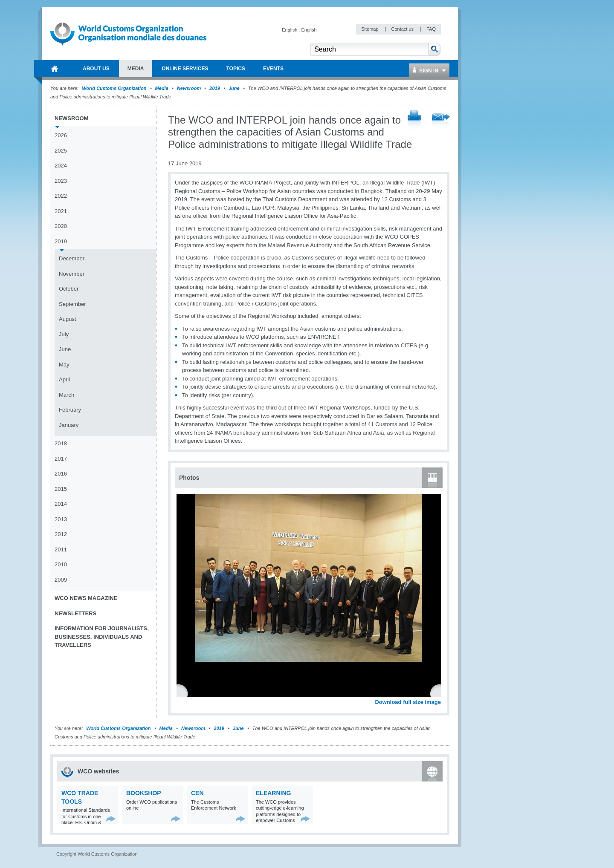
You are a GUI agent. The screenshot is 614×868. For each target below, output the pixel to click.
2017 (61, 459)
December (72, 258)
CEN (197, 793)
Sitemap (370, 29)
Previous (184, 693)
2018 (61, 443)
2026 (61, 135)
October (69, 289)
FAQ (431, 29)
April (64, 379)
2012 (61, 534)
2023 (61, 181)
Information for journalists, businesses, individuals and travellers (102, 637)
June (234, 88)
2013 (61, 519)
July (64, 334)
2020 (61, 226)
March (67, 395)
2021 (61, 211)
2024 (61, 166)
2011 (61, 549)
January (69, 425)
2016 (61, 474)
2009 (61, 580)
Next (439, 693)
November (72, 274)
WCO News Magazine (86, 598)
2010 (61, 564)
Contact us (403, 29)
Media (162, 88)
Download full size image (408, 702)
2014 (61, 504)
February (70, 410)
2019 (214, 88)
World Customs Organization (115, 88)
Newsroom (189, 88)
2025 (61, 151)
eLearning (273, 793)
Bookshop (144, 793)
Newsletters (75, 613)
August (67, 319)
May (64, 365)
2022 (61, 196)
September (72, 304)
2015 (61, 489)
